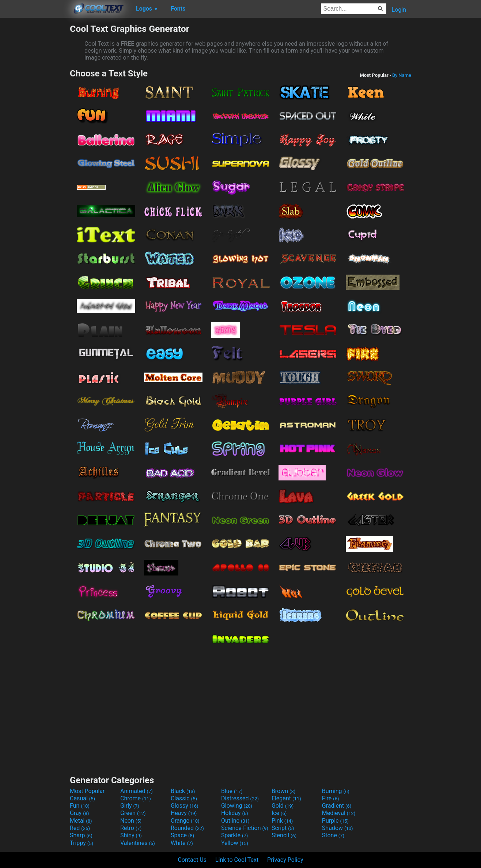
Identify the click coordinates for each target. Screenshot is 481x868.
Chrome (136, 798)
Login (399, 10)
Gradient (337, 806)
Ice (279, 813)
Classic (184, 798)
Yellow (235, 843)
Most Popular (87, 791)
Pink (282, 821)
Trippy (82, 843)
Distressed (240, 798)
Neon (131, 821)
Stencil (284, 835)
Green (133, 813)
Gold (283, 806)
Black (183, 791)
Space (182, 835)
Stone (333, 835)
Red (80, 828)
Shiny (131, 835)
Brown (283, 791)
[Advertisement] (35, 133)
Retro (131, 828)
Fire (331, 798)
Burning (336, 791)
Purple (335, 821)
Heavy (184, 813)
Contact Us (192, 860)
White (182, 843)
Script (283, 828)
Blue (232, 791)
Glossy (185, 806)
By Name (402, 75)
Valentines (138, 843)
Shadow (338, 828)
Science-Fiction (245, 828)
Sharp (81, 835)
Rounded (187, 828)
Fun (80, 806)
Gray (79, 813)
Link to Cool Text (237, 860)
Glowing (237, 806)
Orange (185, 821)
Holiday (235, 813)
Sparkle (234, 835)
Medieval (339, 813)
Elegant (286, 798)
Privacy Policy (285, 860)
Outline (235, 821)
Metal (81, 821)
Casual (82, 798)
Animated (137, 791)
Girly (130, 806)
